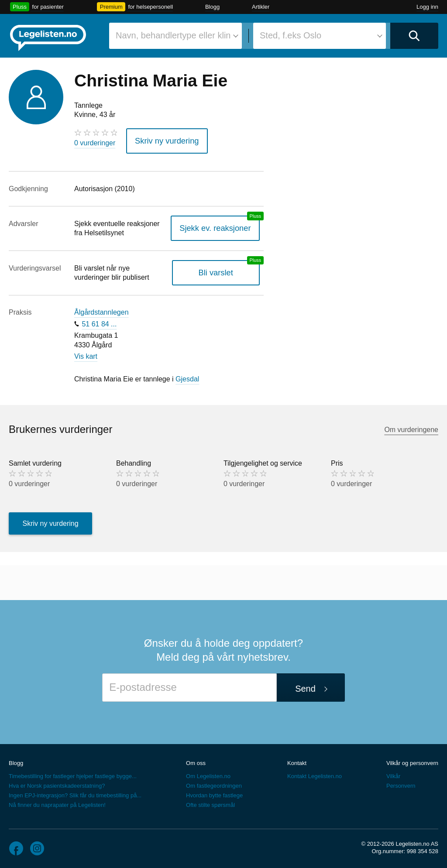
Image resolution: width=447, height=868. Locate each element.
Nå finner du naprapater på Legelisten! (57, 802)
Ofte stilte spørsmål (210, 802)
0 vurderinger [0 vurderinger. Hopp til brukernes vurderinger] (95, 143)
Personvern (401, 783)
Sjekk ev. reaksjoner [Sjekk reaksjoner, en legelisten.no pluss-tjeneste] (221, 225)
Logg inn (427, 7)
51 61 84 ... (99, 321)
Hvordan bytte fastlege (214, 793)
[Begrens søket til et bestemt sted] (320, 36)
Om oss (196, 760)
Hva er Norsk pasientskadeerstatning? (57, 783)
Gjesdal (187, 376)
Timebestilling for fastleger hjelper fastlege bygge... (73, 774)
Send (305, 686)
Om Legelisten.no (208, 774)
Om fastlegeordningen (214, 783)
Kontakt (297, 760)
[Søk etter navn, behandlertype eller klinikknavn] (175, 36)
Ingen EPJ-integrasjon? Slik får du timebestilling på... (75, 793)
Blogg (212, 7)
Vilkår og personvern (412, 760)
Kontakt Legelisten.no (315, 774)
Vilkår (393, 774)
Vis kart (86, 353)
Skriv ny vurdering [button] (162, 139)
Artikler (261, 7)
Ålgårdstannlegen (101, 310)
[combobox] (175, 36)
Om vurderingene (411, 427)
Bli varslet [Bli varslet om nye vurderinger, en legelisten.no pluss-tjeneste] (222, 270)
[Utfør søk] (414, 36)
